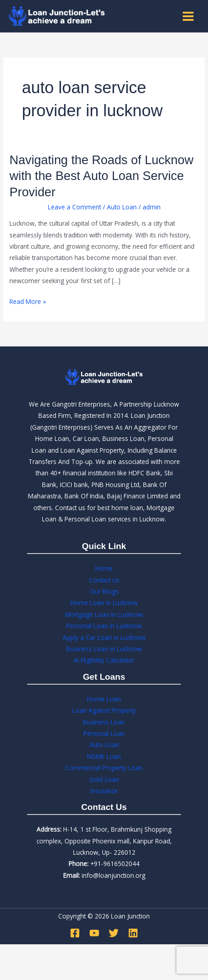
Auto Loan (122, 207)
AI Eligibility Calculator (104, 660)
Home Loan (104, 699)
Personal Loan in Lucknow (104, 626)
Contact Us (104, 580)
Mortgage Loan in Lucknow (104, 614)
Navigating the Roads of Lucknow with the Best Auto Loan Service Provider (102, 176)
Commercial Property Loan (104, 768)
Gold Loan (104, 779)
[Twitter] (114, 933)
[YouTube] (94, 933)
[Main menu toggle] (188, 16)
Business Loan (104, 722)
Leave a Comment (74, 207)
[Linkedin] (133, 933)
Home (104, 568)
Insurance (104, 791)
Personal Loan (104, 733)
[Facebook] (75, 933)
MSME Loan (104, 756)
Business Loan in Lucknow (104, 649)
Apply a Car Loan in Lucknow (104, 637)
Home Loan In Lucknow (104, 603)
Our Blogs (104, 591)
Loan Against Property (104, 710)
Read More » (28, 301)
